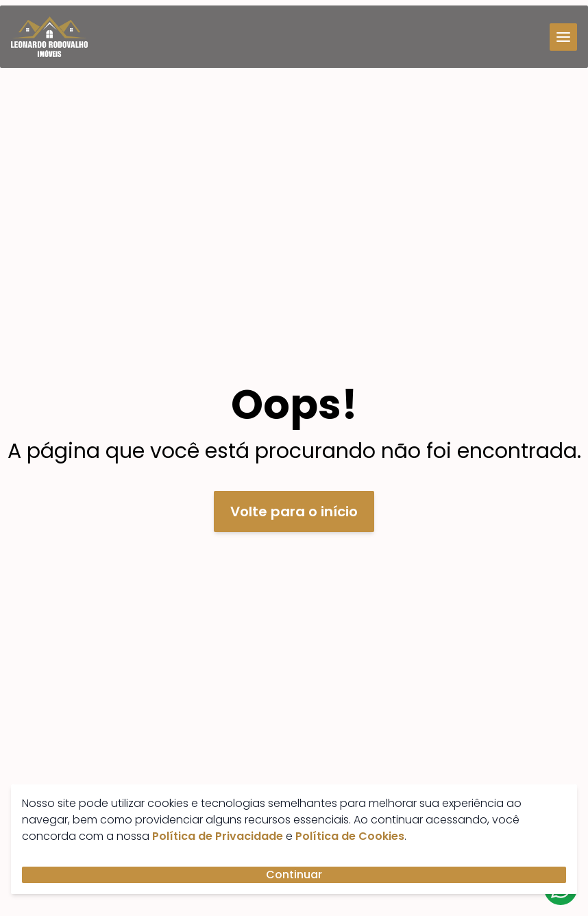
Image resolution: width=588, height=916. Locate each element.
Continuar (294, 875)
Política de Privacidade (218, 836)
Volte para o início (294, 511)
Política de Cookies (350, 836)
